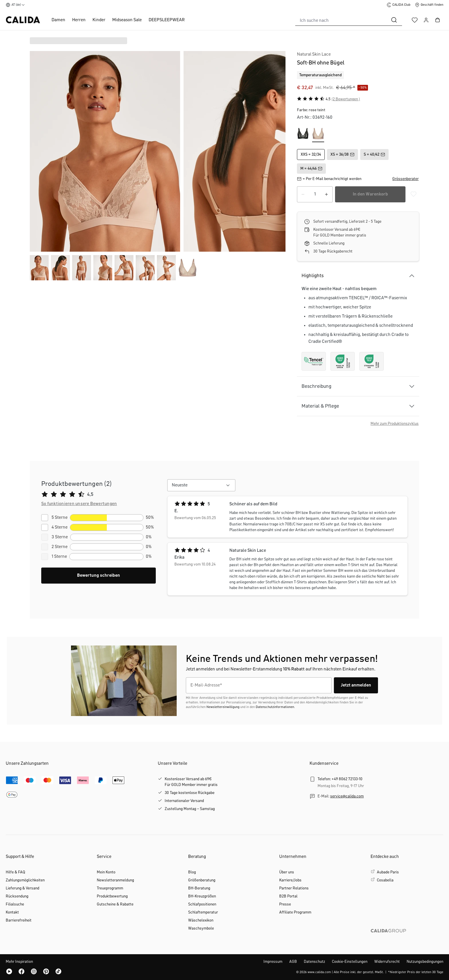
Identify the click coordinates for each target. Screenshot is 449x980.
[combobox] (341, 20)
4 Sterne (60, 527)
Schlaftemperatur (203, 912)
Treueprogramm (110, 888)
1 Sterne (59, 557)
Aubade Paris (388, 872)
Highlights (313, 276)
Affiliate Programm (295, 912)
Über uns (287, 872)
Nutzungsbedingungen (425, 962)
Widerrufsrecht (387, 962)
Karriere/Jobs (290, 880)
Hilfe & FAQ (15, 872)
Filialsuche (15, 904)
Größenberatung (202, 880)
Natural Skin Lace (314, 54)
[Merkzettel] (415, 20)
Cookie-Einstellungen (350, 962)
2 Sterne (60, 547)
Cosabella (385, 880)
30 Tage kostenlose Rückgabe (190, 793)
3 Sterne (60, 537)
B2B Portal (288, 896)
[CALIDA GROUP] (407, 940)
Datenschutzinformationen (275, 707)
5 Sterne (60, 518)
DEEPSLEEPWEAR (167, 20)
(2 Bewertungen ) (346, 99)
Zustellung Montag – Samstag (190, 809)
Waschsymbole (201, 928)
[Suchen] (394, 20)
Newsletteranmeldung (115, 880)
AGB (293, 962)
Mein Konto (106, 872)
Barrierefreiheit (19, 920)
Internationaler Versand (184, 801)
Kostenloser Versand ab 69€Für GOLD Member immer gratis (191, 782)
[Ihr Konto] (426, 20)
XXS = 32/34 (311, 154)
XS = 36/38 (342, 154)
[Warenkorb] (438, 20)
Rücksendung (17, 896)
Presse (285, 904)
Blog (192, 872)
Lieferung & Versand (22, 888)
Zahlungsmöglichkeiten (25, 880)
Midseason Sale (127, 20)
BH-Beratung (199, 888)
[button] (405, 179)
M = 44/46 (311, 169)
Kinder (99, 20)
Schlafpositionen (202, 904)
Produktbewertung (112, 896)
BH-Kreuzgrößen (202, 896)
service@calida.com (347, 796)
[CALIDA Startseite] (23, 20)
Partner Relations (294, 888)
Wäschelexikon (201, 920)
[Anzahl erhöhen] (326, 194)
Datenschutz (314, 962)
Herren (79, 20)
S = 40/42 (374, 154)
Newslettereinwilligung (223, 707)
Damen (58, 20)
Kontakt (12, 912)
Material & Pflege (320, 406)
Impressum (273, 962)
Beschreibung (316, 386)
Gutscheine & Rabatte (115, 904)
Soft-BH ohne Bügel (321, 63)
